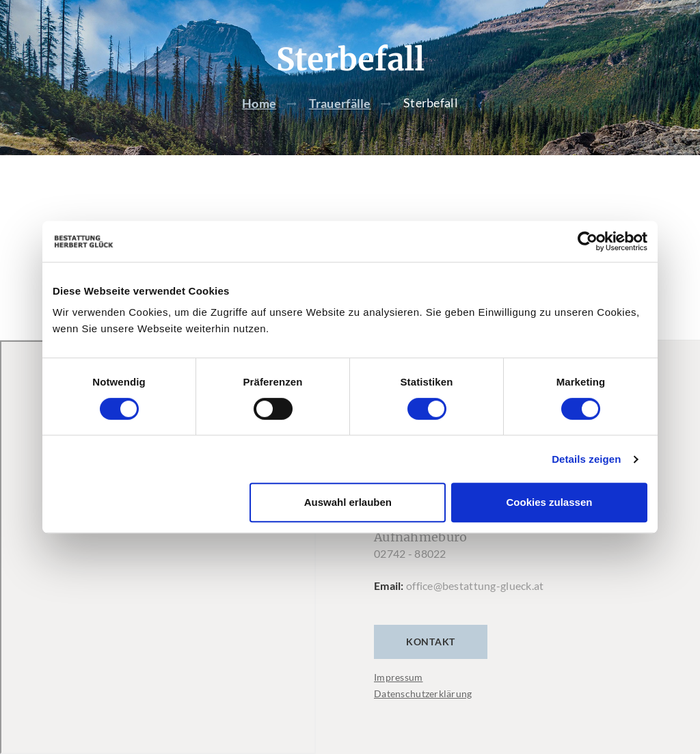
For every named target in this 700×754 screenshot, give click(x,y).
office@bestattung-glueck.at (475, 585)
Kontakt (431, 642)
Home (259, 103)
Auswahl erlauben (348, 502)
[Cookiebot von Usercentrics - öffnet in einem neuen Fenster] (588, 241)
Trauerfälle (340, 103)
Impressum (399, 677)
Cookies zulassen (550, 502)
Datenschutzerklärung (423, 694)
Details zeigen (586, 459)
